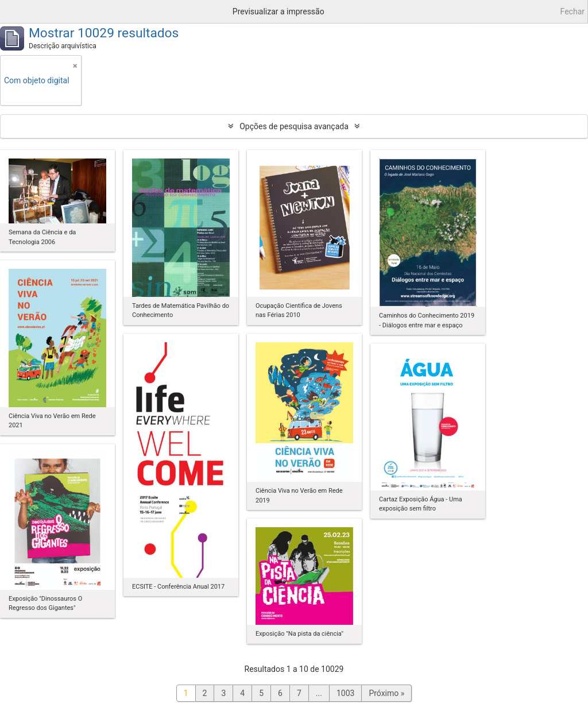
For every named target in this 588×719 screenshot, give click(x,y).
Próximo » (386, 693)
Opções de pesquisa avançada (294, 126)
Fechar (572, 11)
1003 (345, 693)
